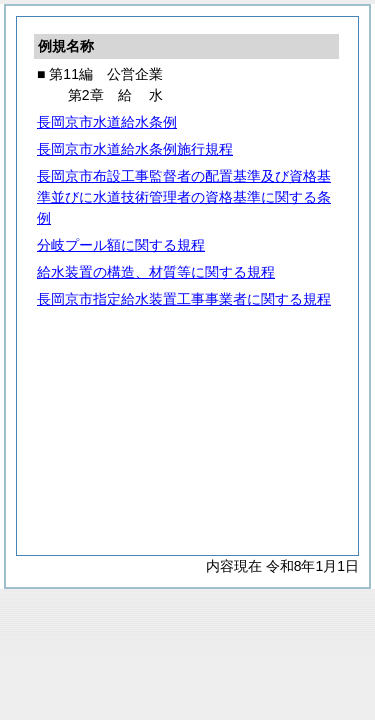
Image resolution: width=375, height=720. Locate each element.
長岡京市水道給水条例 (107, 122)
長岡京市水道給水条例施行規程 (135, 149)
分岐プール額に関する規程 (121, 245)
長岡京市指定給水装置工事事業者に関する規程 (184, 299)
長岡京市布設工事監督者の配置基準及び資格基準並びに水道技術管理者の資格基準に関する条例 (184, 197)
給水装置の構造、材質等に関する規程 (156, 272)
